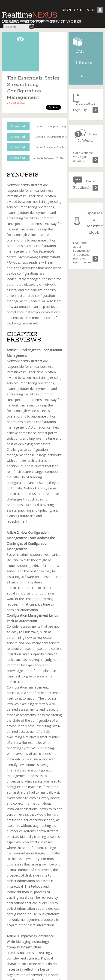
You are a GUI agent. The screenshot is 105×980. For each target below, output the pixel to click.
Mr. (83, 76)
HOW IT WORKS (65, 22)
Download (18, 126)
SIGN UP (70, 10)
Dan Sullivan (18, 103)
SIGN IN (87, 10)
